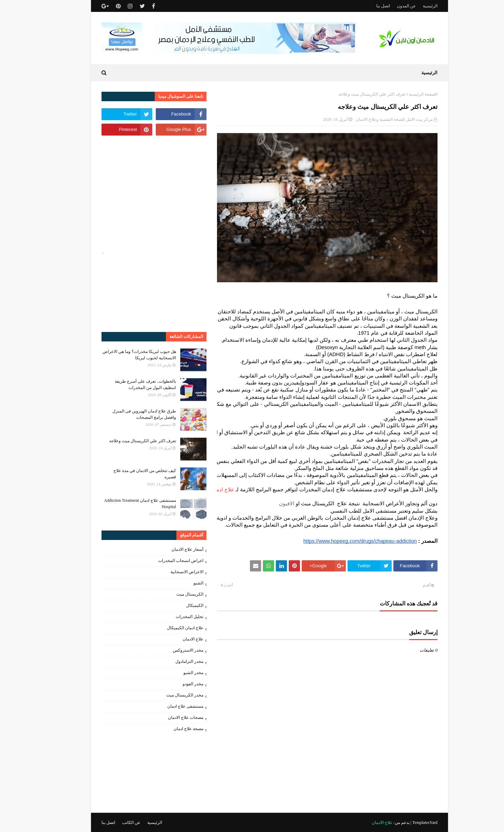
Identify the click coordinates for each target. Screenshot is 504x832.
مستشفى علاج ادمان (168, 706)
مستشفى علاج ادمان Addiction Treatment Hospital (122, 504)
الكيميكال (177, 605)
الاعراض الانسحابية (169, 572)
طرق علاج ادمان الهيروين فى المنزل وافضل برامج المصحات (127, 414)
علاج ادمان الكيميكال (168, 628)
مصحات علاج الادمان (168, 717)
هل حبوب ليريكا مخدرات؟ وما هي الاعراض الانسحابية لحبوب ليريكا (122, 355)
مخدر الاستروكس (171, 650)
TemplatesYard (407, 823)
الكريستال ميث (172, 594)
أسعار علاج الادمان (170, 549)
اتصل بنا (366, 6)
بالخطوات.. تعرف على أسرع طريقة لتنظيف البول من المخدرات (128, 384)
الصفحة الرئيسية (406, 94)
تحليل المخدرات (172, 617)
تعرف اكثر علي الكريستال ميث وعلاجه (125, 441)
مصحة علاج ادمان (171, 729)
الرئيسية (413, 6)
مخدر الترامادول (172, 661)
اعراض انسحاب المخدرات (163, 561)
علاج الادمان (176, 639)
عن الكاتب (114, 823)
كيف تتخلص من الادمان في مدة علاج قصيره (127, 474)
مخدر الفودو (176, 684)
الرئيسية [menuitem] (412, 73)
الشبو (181, 583)
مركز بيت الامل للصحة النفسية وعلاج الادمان (377, 119)
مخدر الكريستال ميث (167, 695)
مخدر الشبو (176, 673)
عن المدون (389, 6)
